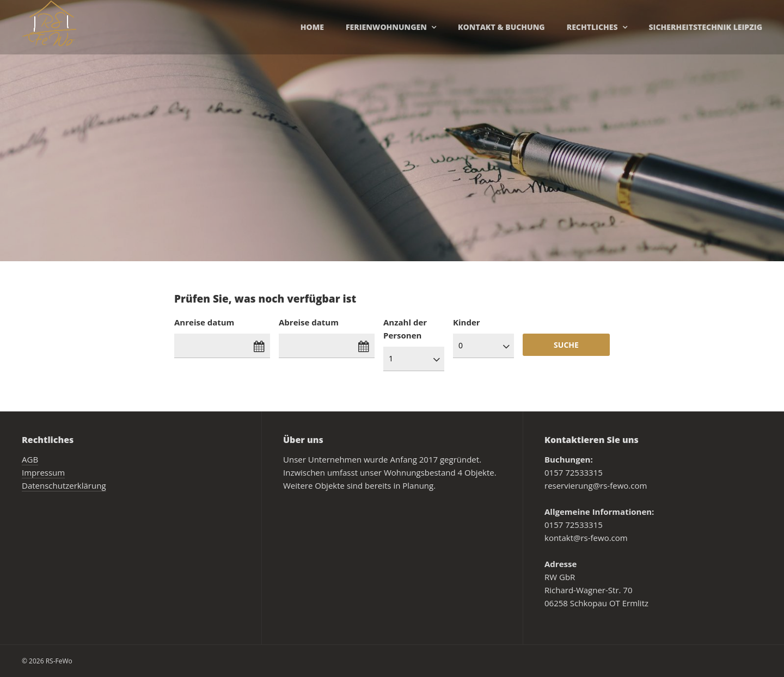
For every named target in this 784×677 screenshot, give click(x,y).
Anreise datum (204, 322)
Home (312, 27)
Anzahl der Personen (405, 329)
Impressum (43, 472)
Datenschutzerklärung (64, 485)
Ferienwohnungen (386, 27)
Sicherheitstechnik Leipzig (706, 27)
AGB (30, 459)
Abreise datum (309, 322)
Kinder (467, 322)
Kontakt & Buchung (501, 27)
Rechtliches (592, 27)
